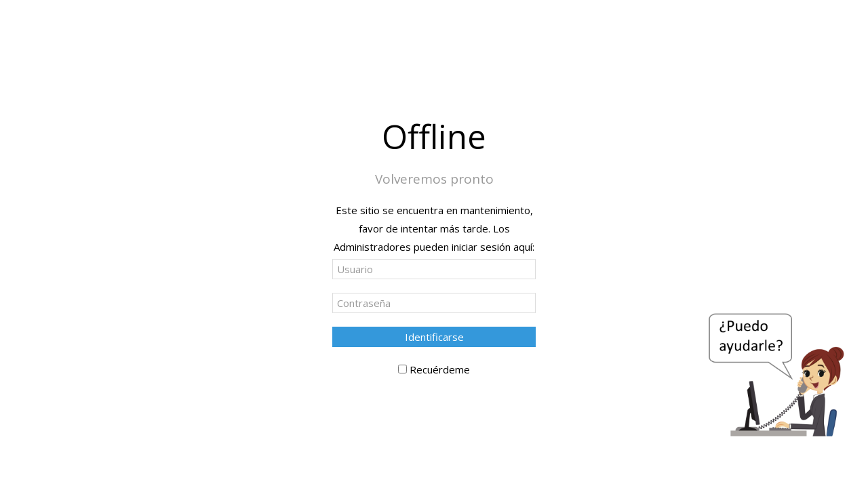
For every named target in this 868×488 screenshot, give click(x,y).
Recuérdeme (440, 369)
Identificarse (434, 337)
